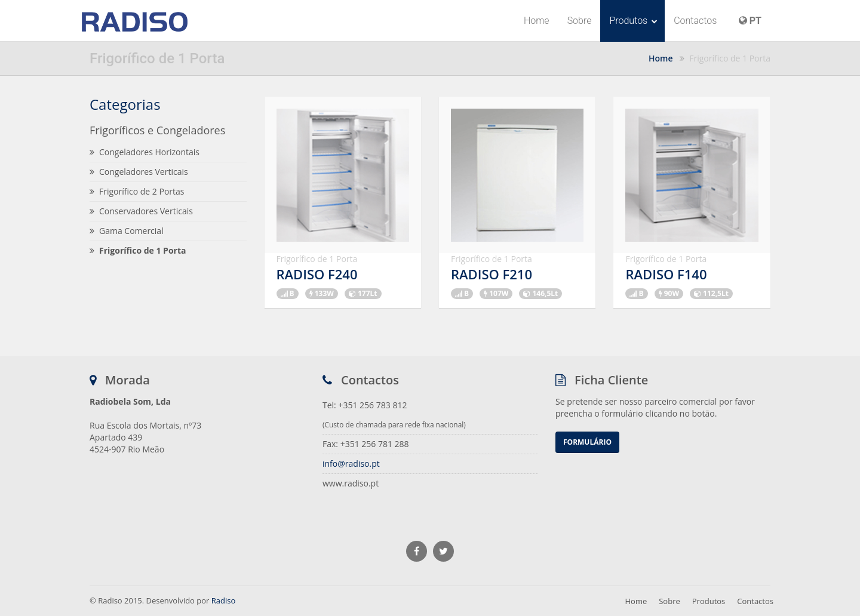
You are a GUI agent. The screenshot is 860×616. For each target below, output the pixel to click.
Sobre (580, 21)
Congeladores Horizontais (145, 152)
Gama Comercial (127, 231)
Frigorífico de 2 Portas (137, 191)
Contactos (695, 21)
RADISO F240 (317, 274)
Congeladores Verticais (139, 172)
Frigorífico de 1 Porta (138, 250)
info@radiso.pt (351, 463)
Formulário (587, 442)
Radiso (224, 600)
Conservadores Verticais (141, 211)
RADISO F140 (666, 274)
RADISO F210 (492, 274)
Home (537, 21)
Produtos (633, 21)
